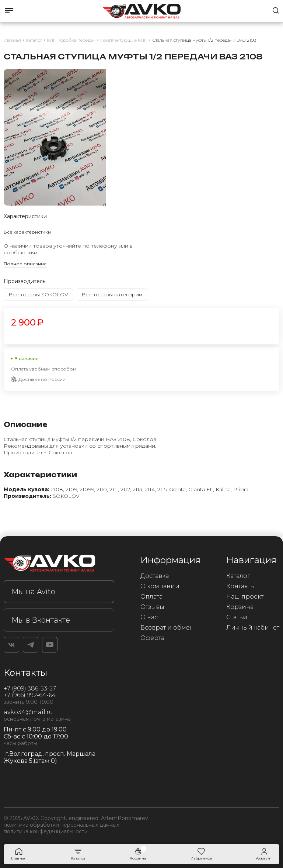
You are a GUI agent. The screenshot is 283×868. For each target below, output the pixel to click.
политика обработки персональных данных (61, 825)
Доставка (155, 576)
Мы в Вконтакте (41, 620)
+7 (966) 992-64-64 (30, 695)
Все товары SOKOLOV (38, 294)
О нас (149, 617)
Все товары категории (112, 294)
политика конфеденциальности (46, 831)
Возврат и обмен (167, 628)
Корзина (240, 607)
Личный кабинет (253, 628)
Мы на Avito (33, 592)
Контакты (241, 586)
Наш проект (245, 597)
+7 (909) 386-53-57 (30, 688)
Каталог (238, 576)
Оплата (151, 597)
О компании (160, 586)
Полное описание (25, 264)
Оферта (152, 638)
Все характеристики (27, 232)
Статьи (237, 617)
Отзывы (152, 607)
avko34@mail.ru (28, 712)
